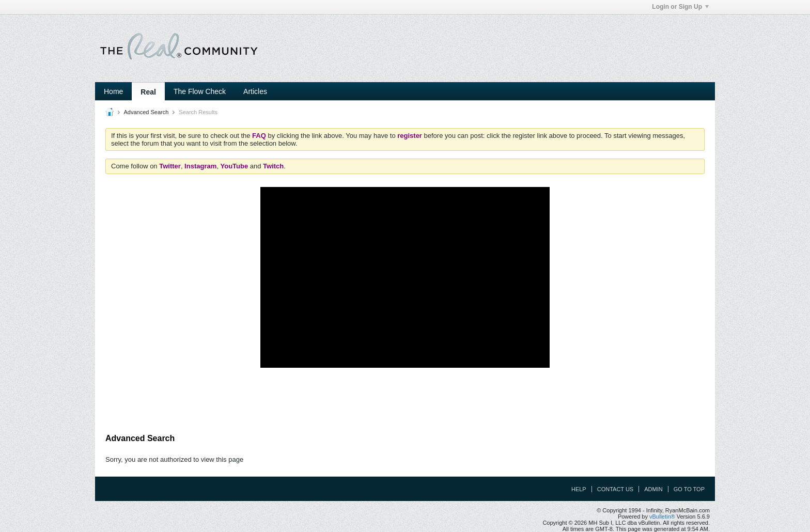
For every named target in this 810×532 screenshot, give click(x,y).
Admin (653, 489)
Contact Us (616, 489)
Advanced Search (146, 112)
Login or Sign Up (680, 7)
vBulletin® (662, 517)
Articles (255, 91)
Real (148, 92)
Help (579, 489)
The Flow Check (200, 91)
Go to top (689, 489)
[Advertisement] (405, 401)
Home (113, 91)
